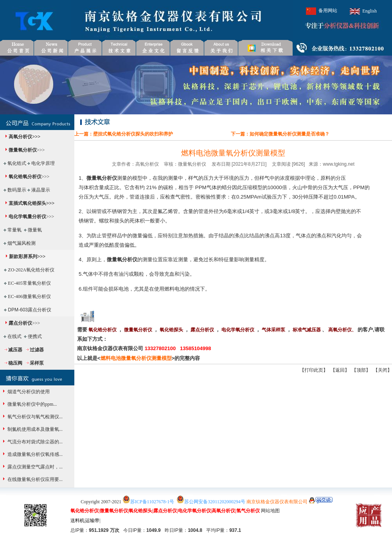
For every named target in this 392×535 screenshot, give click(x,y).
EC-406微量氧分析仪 (29, 296)
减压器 (15, 350)
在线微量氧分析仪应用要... (34, 479)
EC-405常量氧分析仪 (29, 283)
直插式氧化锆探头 (27, 203)
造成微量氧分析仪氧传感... (34, 454)
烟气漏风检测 (22, 243)
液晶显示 (41, 190)
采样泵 (37, 363)
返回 (340, 370)
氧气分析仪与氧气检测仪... (34, 417)
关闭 (383, 370)
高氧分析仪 (20, 137)
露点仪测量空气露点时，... (34, 467)
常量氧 (14, 230)
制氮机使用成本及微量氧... (34, 429)
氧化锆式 (17, 163)
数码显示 (17, 190)
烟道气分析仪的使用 (28, 392)
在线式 (14, 336)
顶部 (361, 370)
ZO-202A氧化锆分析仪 (31, 270)
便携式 (35, 336)
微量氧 (35, 230)
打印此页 (314, 370)
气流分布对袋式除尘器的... (34, 442)
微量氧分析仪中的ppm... (31, 404)
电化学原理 (43, 163)
